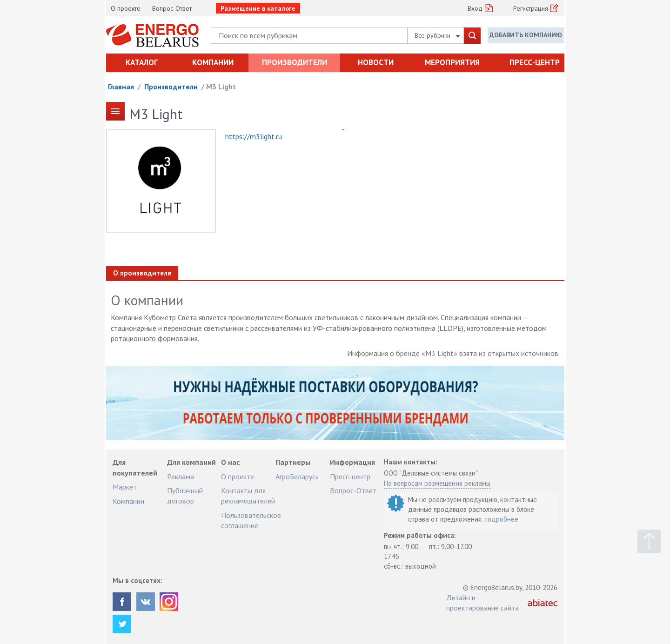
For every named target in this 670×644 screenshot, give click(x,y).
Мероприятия (452, 62)
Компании (213, 62)
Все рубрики (437, 35)
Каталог (142, 62)
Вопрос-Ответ (172, 8)
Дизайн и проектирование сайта (482, 603)
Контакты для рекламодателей (248, 496)
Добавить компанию (526, 35)
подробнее (501, 519)
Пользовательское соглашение (251, 520)
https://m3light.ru (254, 136)
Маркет (125, 487)
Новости (376, 62)
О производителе (142, 273)
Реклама (181, 476)
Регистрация (531, 8)
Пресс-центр (535, 62)
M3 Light (221, 87)
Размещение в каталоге (258, 8)
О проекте (126, 8)
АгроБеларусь (297, 476)
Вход (475, 8)
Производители (295, 62)
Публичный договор (185, 496)
